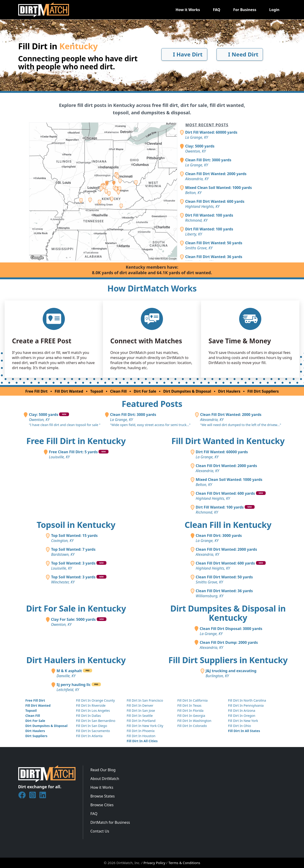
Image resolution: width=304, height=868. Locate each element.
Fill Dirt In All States (244, 731)
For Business (245, 10)
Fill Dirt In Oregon (242, 716)
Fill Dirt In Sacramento (93, 731)
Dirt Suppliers (36, 736)
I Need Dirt (240, 54)
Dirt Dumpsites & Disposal (187, 391)
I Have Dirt (184, 54)
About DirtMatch (105, 779)
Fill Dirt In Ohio (240, 726)
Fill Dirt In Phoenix (141, 731)
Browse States (103, 796)
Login (274, 10)
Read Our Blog (103, 770)
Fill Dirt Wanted (69, 391)
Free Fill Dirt (37, 391)
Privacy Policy (155, 863)
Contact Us (100, 831)
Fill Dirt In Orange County (95, 700)
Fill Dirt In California (192, 700)
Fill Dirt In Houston (141, 736)
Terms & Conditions (184, 863)
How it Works (188, 10)
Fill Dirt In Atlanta (89, 736)
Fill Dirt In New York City (145, 726)
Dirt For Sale (145, 391)
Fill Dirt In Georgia (191, 716)
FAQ (217, 10)
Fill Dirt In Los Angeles (93, 711)
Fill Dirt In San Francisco (145, 700)
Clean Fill (118, 391)
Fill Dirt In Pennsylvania (246, 705)
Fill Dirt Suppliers (263, 391)
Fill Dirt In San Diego (92, 726)
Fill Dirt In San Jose (141, 711)
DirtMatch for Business (110, 822)
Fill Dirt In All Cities (142, 741)
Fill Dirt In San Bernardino (96, 721)
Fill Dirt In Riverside (91, 705)
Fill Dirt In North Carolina (247, 700)
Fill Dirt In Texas (189, 705)
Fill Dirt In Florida (190, 711)
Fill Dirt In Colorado (192, 726)
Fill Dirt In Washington (194, 721)
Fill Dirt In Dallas (88, 716)
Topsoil (97, 391)
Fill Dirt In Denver (140, 705)
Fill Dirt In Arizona (242, 711)
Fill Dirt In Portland (141, 721)
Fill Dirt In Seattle (140, 716)
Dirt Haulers (229, 391)
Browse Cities (102, 805)
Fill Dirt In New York (243, 721)
